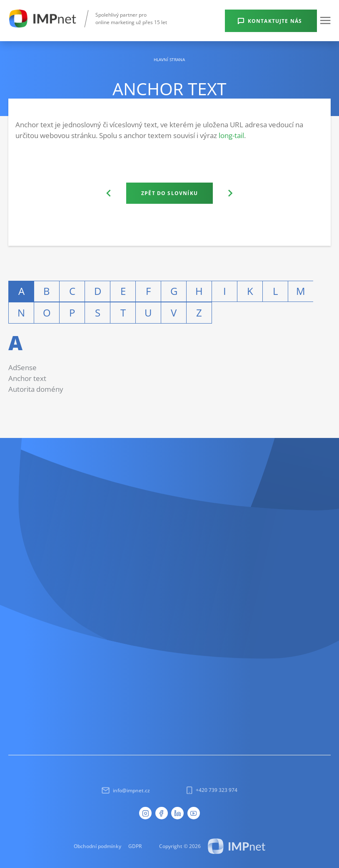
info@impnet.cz (126, 790)
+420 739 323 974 (212, 790)
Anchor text (27, 378)
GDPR (135, 846)
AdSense (22, 367)
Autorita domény (36, 389)
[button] (325, 20)
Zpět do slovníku (169, 193)
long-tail (231, 135)
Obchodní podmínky (97, 846)
